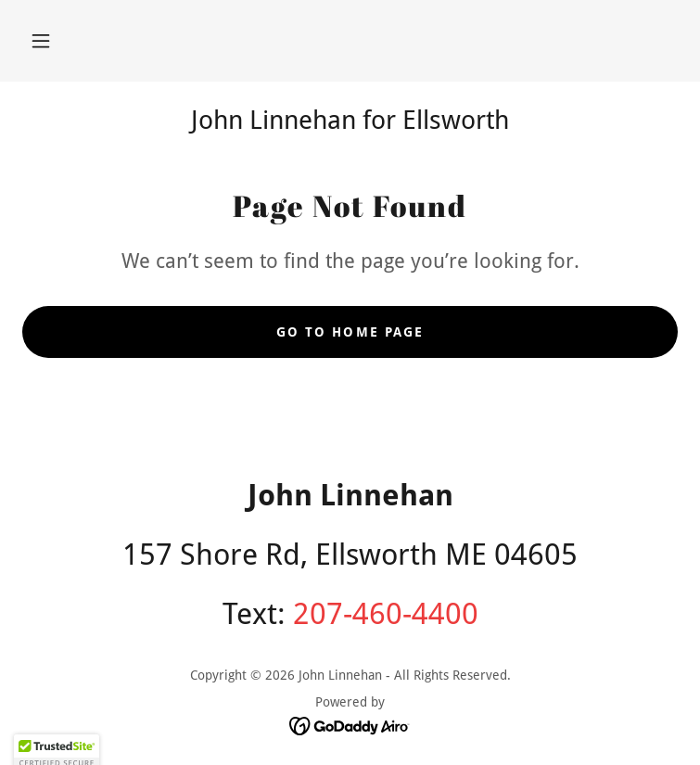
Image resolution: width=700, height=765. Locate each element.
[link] (350, 725)
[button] (41, 41)
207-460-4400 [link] (386, 614)
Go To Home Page (350, 332)
